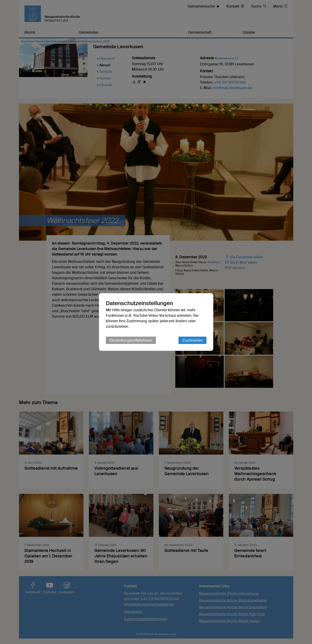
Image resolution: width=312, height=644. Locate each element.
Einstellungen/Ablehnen (131, 340)
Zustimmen (192, 340)
